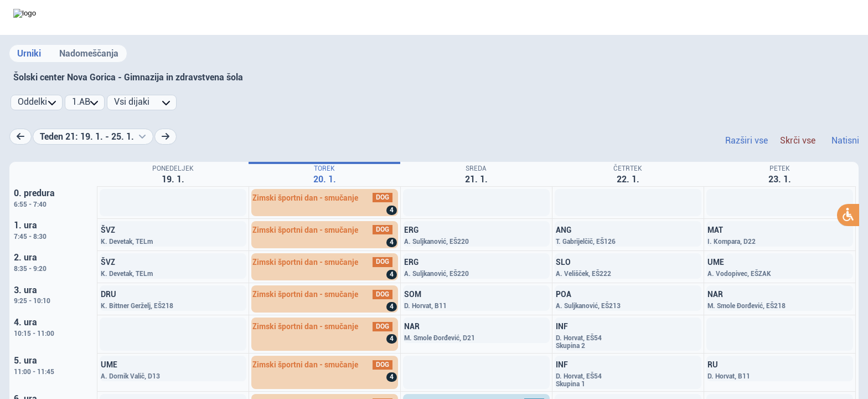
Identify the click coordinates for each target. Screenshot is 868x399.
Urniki (29, 53)
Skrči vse (798, 140)
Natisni (845, 140)
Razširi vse (746, 140)
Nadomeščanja (89, 53)
